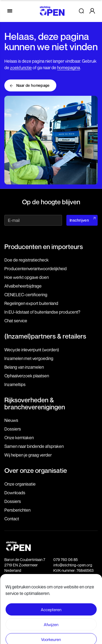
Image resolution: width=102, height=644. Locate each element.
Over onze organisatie (36, 470)
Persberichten (17, 510)
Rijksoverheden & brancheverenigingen (35, 403)
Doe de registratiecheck (27, 260)
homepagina (69, 68)
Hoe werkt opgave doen (27, 277)
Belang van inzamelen (24, 367)
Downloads (15, 493)
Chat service (16, 321)
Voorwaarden (51, 603)
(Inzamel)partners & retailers (45, 336)
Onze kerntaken (19, 438)
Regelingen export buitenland (31, 303)
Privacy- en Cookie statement (51, 613)
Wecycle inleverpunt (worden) (32, 350)
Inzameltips (15, 384)
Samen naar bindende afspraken (34, 446)
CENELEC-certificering (26, 295)
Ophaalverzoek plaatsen (27, 376)
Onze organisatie (20, 484)
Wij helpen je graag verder (28, 455)
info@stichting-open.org (73, 565)
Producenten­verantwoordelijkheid (35, 269)
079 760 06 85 (66, 559)
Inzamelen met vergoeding (29, 358)
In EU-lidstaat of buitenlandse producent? (42, 312)
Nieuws (11, 420)
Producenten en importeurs (44, 247)
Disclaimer (51, 593)
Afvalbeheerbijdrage (23, 286)
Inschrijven (79, 220)
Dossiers (13, 429)
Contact (12, 519)
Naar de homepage (33, 85)
